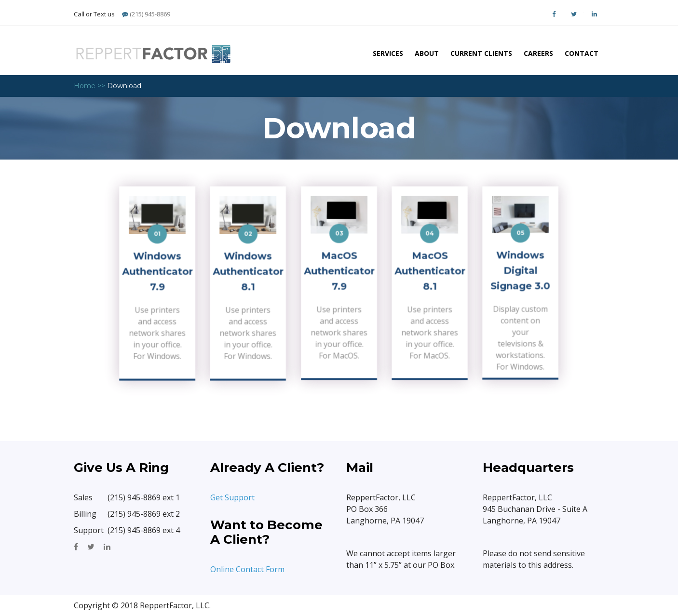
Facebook (554, 14)
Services (388, 53)
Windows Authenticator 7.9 (157, 272)
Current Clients (481, 53)
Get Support (233, 497)
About (427, 53)
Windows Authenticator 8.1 (248, 272)
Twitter (574, 14)
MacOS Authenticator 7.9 (339, 272)
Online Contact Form (247, 569)
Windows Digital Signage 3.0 (521, 271)
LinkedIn (594, 14)
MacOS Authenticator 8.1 (430, 272)
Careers (538, 53)
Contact (582, 53)
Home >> (89, 86)
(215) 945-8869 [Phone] (146, 14)
